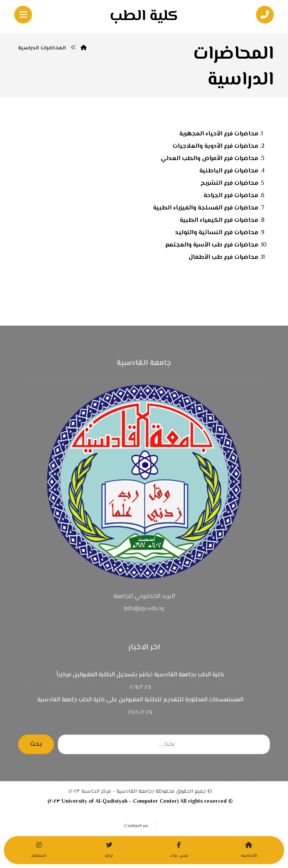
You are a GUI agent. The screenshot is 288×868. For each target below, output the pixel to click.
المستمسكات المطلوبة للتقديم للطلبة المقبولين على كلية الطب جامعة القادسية (140, 700)
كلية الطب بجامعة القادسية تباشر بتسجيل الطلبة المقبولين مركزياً (140, 675)
